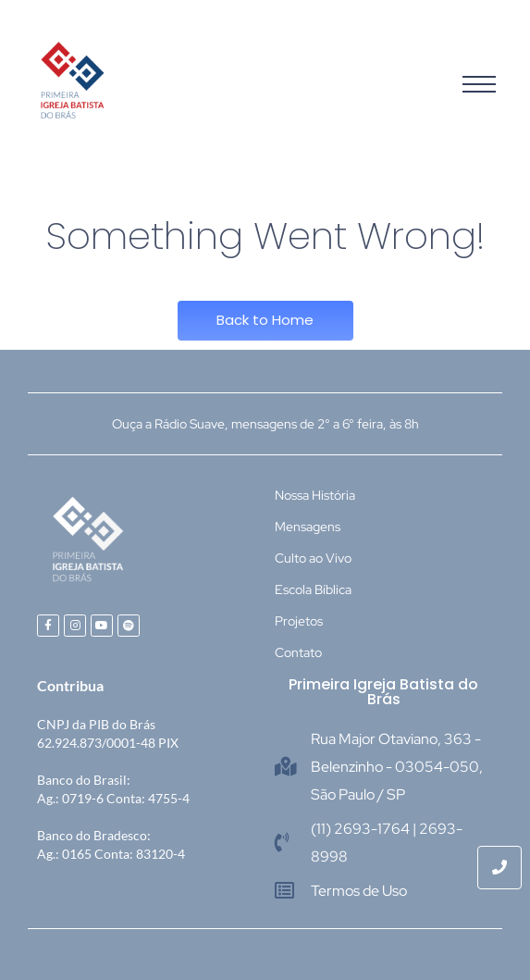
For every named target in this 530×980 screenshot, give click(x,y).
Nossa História (315, 495)
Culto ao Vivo (313, 558)
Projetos (299, 621)
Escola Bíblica (313, 589)
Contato (298, 652)
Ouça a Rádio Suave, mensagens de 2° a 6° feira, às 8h (265, 424)
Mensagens (308, 527)
